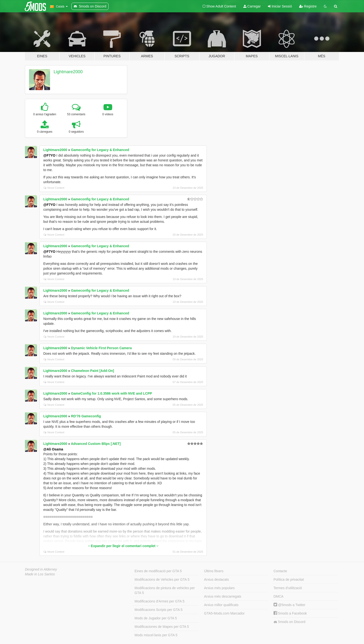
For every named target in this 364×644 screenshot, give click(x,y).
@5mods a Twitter (290, 605)
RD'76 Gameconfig (86, 416)
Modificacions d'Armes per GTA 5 (159, 601)
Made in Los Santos (40, 574)
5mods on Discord (290, 622)
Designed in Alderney (41, 569)
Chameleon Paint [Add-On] (92, 371)
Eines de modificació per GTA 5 (158, 571)
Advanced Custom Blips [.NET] (96, 444)
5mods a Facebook (290, 613)
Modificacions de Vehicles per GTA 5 (162, 579)
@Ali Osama (53, 449)
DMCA (279, 596)
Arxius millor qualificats (221, 605)
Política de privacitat (289, 579)
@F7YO (49, 155)
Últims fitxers (214, 571)
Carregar (252, 6)
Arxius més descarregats (223, 596)
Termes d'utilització (288, 588)
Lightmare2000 (68, 72)
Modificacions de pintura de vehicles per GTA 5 (165, 590)
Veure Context (54, 188)
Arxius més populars (219, 588)
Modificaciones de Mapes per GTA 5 (162, 627)
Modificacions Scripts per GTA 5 (158, 610)
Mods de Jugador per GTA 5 (156, 618)
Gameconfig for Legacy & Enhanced (100, 150)
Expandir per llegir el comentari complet (123, 546)
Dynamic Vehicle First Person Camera (101, 348)
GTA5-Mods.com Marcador (224, 613)
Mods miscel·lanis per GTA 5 (156, 635)
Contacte (280, 571)
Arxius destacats (217, 579)
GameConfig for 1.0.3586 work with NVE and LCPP (111, 393)
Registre (308, 6)
